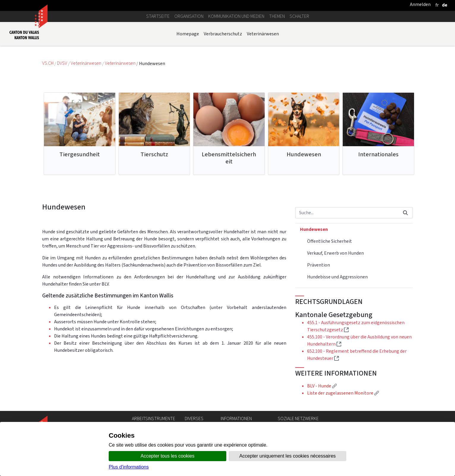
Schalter (299, 16)
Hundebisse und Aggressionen (337, 277)
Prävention (319, 265)
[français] (437, 5)
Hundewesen (304, 154)
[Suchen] (347, 213)
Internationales (378, 154)
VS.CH (48, 63)
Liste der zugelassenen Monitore (343, 393)
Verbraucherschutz (223, 34)
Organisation (189, 16)
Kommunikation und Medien (236, 16)
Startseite (158, 16)
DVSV (62, 63)
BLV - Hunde (322, 386)
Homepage (188, 34)
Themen (277, 16)
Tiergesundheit (80, 154)
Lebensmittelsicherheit (229, 158)
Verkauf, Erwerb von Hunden (335, 253)
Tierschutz (154, 154)
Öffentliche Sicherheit (330, 241)
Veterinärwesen (263, 34)
